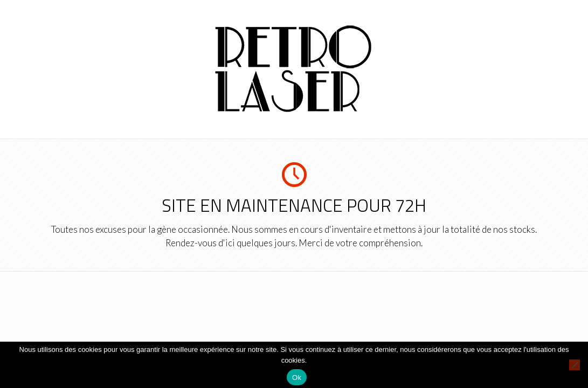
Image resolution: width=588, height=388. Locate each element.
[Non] (575, 365)
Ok (297, 377)
